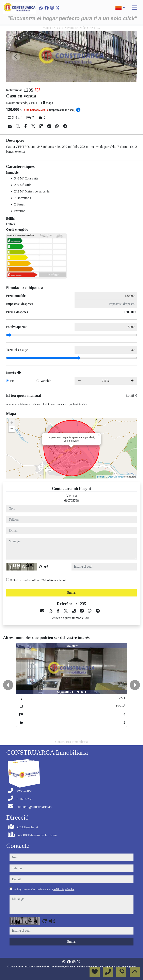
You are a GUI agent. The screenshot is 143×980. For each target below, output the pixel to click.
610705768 (71, 501)
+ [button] (12, 423)
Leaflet (101, 477)
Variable (46, 381)
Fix (12, 381)
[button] (8, 685)
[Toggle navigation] (135, 8)
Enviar (72, 593)
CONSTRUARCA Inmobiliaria (34, 966)
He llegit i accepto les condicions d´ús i (38, 580)
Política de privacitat (64, 966)
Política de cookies (88, 966)
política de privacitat (56, 580)
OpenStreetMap (116, 477)
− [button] (12, 429)
